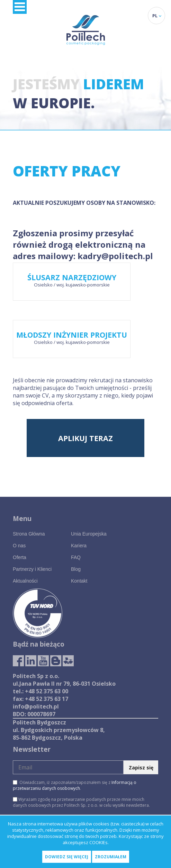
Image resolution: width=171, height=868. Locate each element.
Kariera (79, 546)
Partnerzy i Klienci (32, 569)
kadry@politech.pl (115, 256)
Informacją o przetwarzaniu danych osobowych (75, 785)
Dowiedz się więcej (67, 857)
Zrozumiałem (111, 857)
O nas (19, 546)
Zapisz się (141, 768)
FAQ (76, 557)
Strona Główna (29, 534)
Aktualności (25, 581)
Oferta (20, 557)
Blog (76, 569)
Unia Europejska (89, 534)
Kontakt (79, 581)
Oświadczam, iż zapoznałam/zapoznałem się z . (75, 785)
